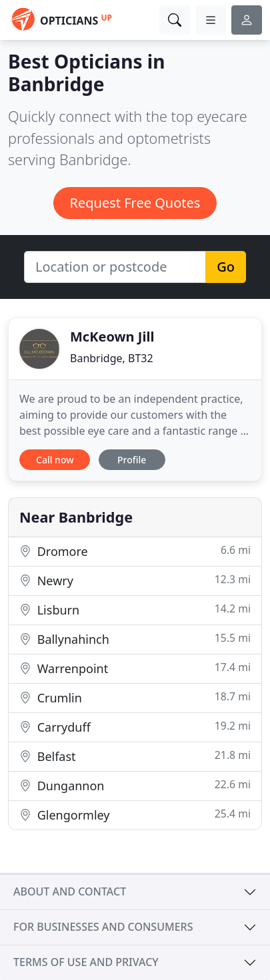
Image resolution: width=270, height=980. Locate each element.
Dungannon (135, 785)
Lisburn (135, 610)
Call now (55, 460)
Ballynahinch (135, 639)
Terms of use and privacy (86, 962)
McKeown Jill (112, 337)
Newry (135, 580)
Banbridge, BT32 (112, 358)
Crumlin (135, 697)
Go (226, 267)
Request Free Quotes (135, 203)
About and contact (70, 891)
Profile (132, 460)
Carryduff (135, 727)
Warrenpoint (135, 668)
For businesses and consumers (103, 927)
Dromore (135, 551)
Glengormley (135, 815)
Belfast (135, 756)
